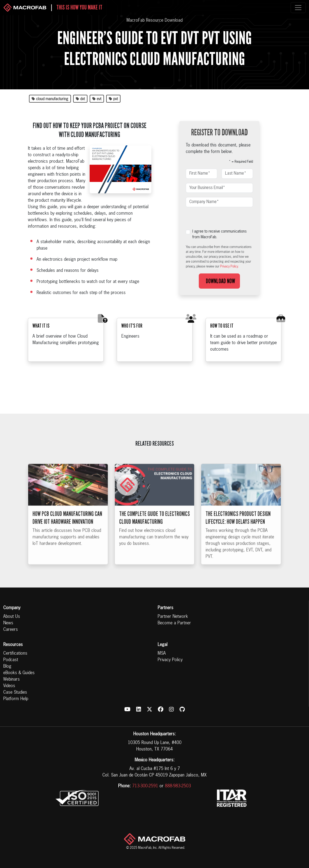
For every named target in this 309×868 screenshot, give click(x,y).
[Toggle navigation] (298, 8)
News (8, 623)
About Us (12, 617)
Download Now (219, 281)
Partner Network (173, 617)
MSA (162, 654)
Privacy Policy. (229, 267)
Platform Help (16, 699)
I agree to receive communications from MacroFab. (219, 234)
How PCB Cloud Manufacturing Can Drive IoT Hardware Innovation (67, 527)
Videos (9, 686)
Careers (11, 630)
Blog (7, 667)
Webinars (12, 680)
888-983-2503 (178, 786)
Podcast (11, 660)
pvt (113, 99)
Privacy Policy (170, 660)
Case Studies (15, 693)
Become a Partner (174, 623)
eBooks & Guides (19, 673)
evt (97, 99)
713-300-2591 (145, 786)
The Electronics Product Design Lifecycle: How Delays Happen (238, 527)
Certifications (15, 654)
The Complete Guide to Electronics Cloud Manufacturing (154, 527)
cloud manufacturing (50, 99)
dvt (80, 99)
